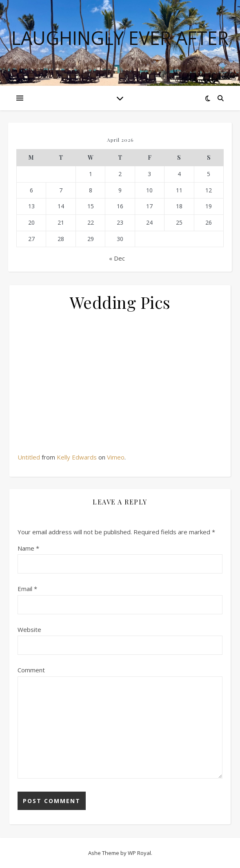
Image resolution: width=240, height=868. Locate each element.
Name (28, 548)
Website (29, 629)
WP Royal (139, 853)
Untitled (29, 457)
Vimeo (116, 457)
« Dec (117, 258)
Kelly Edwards (77, 457)
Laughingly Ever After (120, 38)
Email (27, 589)
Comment (31, 670)
